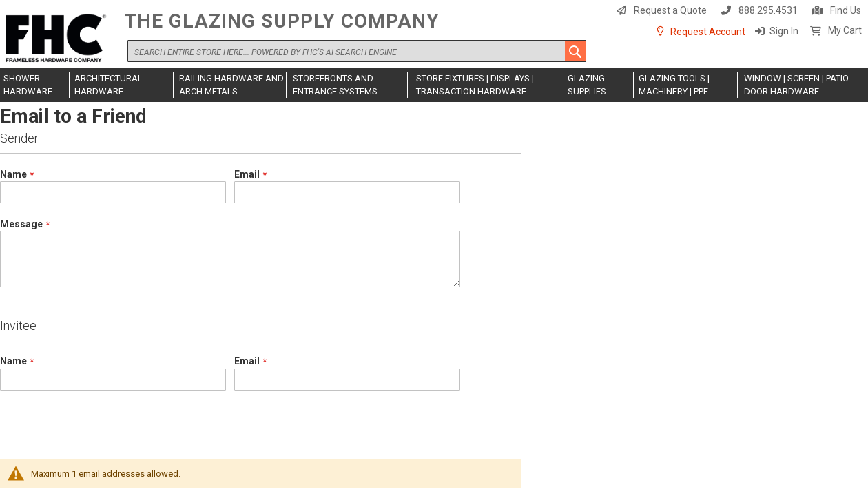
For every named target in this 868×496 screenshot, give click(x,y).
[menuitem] (35, 85)
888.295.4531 (768, 10)
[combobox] (357, 51)
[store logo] (59, 39)
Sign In (784, 31)
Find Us (846, 10)
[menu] (434, 85)
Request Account (708, 32)
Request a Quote (670, 10)
